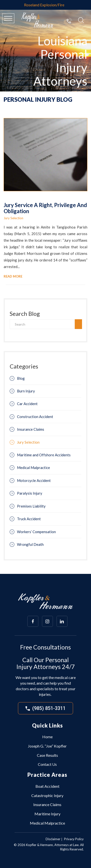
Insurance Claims (31, 429)
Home (47, 737)
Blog (21, 378)
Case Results (47, 755)
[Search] (42, 324)
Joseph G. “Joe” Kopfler (47, 746)
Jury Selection (13, 218)
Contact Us (47, 764)
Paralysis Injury (30, 493)
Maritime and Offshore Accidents (44, 455)
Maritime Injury (47, 814)
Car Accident (27, 404)
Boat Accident (47, 786)
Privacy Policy (74, 839)
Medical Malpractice (33, 468)
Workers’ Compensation (36, 532)
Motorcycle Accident (34, 480)
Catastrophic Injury (47, 795)
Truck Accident (29, 519)
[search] (78, 324)
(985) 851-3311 (69, 21)
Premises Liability (31, 506)
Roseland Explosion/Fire (44, 5)
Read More (13, 276)
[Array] (33, 621)
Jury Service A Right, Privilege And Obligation (45, 208)
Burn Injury (26, 391)
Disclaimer (53, 839)
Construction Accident (35, 417)
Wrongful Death (30, 544)
